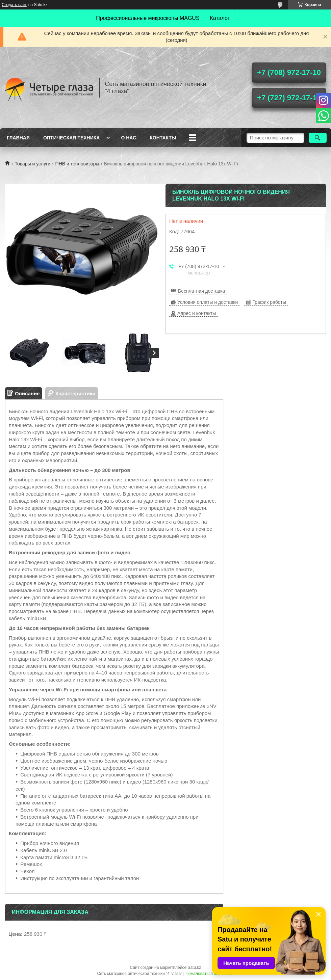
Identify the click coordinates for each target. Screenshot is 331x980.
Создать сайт (14, 5)
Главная (18, 138)
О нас (129, 138)
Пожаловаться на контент (210, 974)
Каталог (220, 18)
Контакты (163, 138)
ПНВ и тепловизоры (77, 164)
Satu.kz (194, 968)
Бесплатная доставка (201, 291)
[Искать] (318, 138)
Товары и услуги (32, 164)
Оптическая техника (72, 138)
